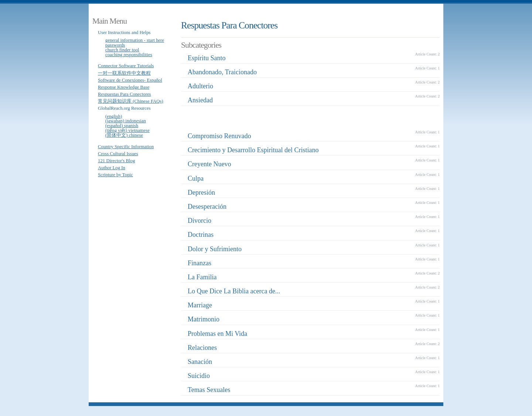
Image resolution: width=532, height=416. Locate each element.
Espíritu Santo (207, 58)
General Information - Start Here (135, 40)
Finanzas (199, 263)
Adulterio (200, 86)
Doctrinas (201, 235)
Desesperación (207, 207)
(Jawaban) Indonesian (126, 121)
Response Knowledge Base (124, 87)
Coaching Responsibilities (129, 55)
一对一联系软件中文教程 (124, 73)
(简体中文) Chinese (124, 135)
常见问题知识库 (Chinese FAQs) (131, 101)
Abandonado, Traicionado (222, 72)
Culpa (196, 178)
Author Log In (112, 168)
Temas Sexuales (209, 390)
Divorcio (199, 221)
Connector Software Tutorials (126, 66)
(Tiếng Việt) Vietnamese (127, 130)
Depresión (201, 192)
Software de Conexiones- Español (130, 80)
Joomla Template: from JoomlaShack (181, 411)
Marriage (200, 305)
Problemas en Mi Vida (217, 334)
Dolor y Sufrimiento (215, 249)
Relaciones (202, 348)
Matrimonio (204, 319)
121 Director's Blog (116, 161)
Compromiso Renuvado (219, 136)
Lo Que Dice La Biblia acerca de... (234, 291)
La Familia (202, 277)
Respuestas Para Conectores (125, 94)
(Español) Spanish (122, 126)
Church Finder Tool (122, 50)
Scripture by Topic (115, 175)
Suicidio (199, 376)
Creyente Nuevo (209, 164)
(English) (114, 116)
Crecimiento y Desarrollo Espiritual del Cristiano (253, 150)
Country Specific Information (126, 147)
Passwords (115, 45)
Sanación (200, 362)
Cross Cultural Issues (118, 154)
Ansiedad (200, 100)
